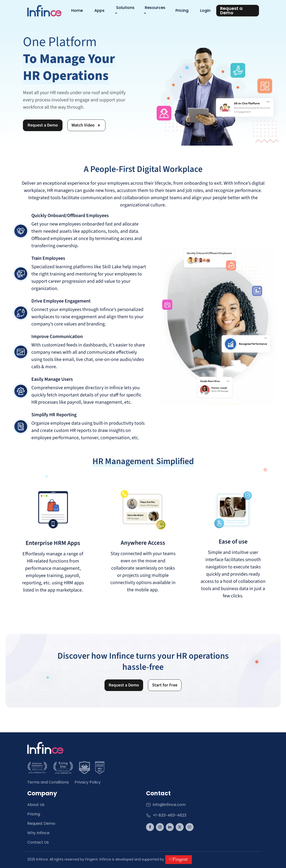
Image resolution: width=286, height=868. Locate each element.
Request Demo (41, 823)
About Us (36, 805)
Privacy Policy (88, 782)
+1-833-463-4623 (166, 815)
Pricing (182, 11)
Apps (99, 11)
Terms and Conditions (48, 782)
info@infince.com (166, 805)
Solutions (125, 8)
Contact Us (38, 842)
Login (205, 11)
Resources (155, 8)
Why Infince (38, 833)
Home (77, 11)
